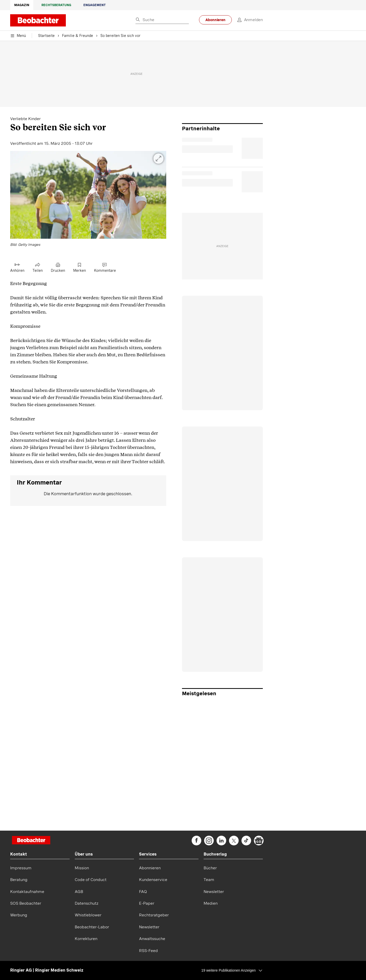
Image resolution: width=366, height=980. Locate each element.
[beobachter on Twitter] (234, 841)
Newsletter (149, 927)
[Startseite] (31, 841)
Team (209, 880)
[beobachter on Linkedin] (221, 841)
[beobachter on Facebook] (196, 841)
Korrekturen (86, 939)
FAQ (143, 892)
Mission (82, 868)
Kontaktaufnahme (27, 892)
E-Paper (147, 903)
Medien (211, 903)
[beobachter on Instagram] (209, 841)
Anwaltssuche (152, 939)
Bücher (210, 868)
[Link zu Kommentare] (105, 268)
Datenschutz (87, 903)
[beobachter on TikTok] (246, 841)
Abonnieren (215, 20)
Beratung (19, 880)
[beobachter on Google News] (259, 841)
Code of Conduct (91, 880)
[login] (247, 20)
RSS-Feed (148, 951)
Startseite (46, 36)
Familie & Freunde (78, 36)
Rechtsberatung (56, 5)
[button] (88, 200)
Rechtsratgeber (154, 915)
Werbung (19, 915)
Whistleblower (88, 915)
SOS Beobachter (26, 903)
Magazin (22, 5)
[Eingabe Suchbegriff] (162, 20)
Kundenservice (153, 880)
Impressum (21, 868)
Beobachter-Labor (92, 927)
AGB (79, 892)
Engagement (95, 5)
